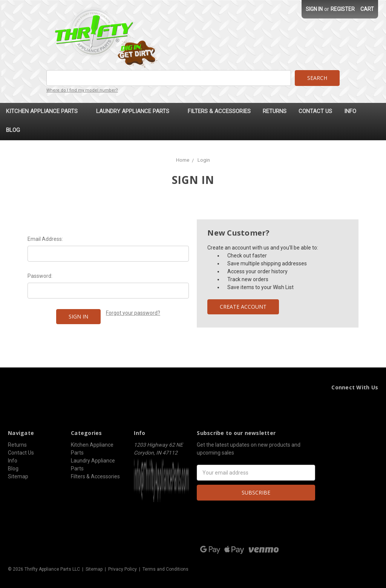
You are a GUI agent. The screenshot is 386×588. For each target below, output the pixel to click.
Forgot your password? (133, 312)
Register (343, 9)
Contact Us (315, 111)
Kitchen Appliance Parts (45, 111)
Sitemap (18, 476)
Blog (13, 130)
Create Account (243, 306)
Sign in (314, 9)
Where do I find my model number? (82, 90)
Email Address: (45, 239)
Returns (275, 111)
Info (350, 111)
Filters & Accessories (219, 111)
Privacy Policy (123, 569)
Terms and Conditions (165, 569)
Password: (40, 276)
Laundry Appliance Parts (136, 111)
